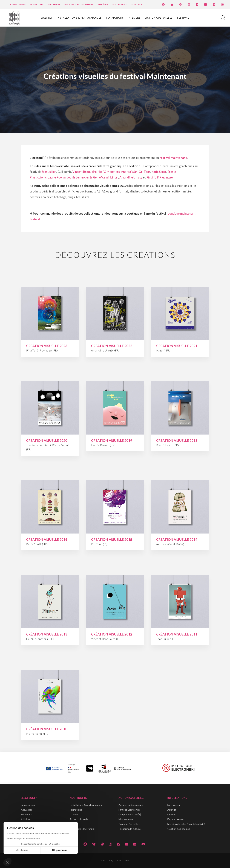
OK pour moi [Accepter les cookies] (59, 850)
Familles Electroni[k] (129, 810)
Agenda (47, 18)
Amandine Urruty (131, 177)
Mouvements (126, 819)
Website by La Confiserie (115, 860)
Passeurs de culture (130, 829)
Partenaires (119, 5)
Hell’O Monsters (109, 172)
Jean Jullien (49, 172)
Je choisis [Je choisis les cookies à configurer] (22, 850)
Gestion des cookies (179, 829)
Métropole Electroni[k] (82, 829)
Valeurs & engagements (79, 5)
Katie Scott (159, 172)
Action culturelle (159, 18)
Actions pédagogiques (131, 805)
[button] (7, 862)
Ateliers (135, 18)
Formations (115, 18)
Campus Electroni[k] (130, 814)
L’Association (17, 5)
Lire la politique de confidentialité (23, 839)
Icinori (114, 177)
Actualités (37, 5)
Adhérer (103, 5)
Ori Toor (144, 172)
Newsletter (174, 805)
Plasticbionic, (38, 177)
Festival (183, 18)
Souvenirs (54, 5)
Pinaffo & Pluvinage (159, 177)
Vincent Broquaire (84, 172)
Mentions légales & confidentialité (186, 824)
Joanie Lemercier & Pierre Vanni (88, 177)
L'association (28, 805)
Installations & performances (79, 18)
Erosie (172, 172)
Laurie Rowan (57, 177)
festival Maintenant (173, 158)
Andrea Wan (129, 172)
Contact (137, 5)
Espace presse (175, 819)
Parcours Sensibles (129, 824)
